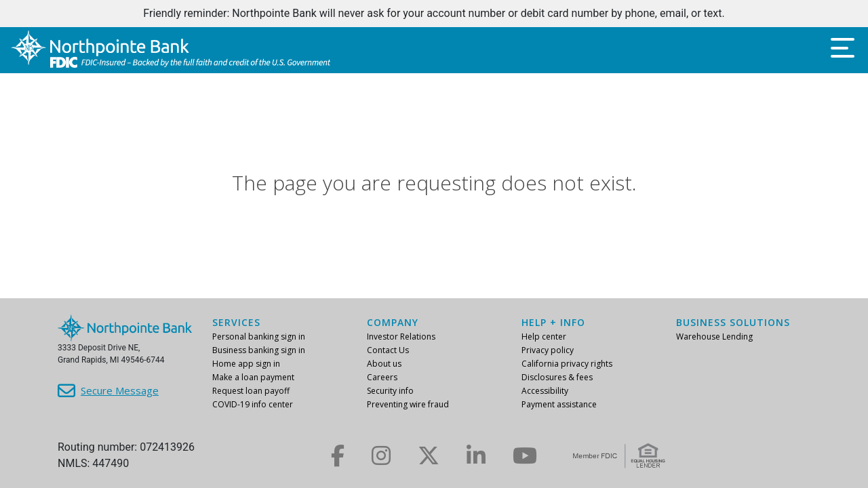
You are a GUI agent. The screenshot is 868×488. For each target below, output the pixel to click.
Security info (390, 391)
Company (393, 322)
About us (384, 364)
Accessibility (545, 391)
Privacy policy (548, 350)
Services (236, 322)
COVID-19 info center (253, 404)
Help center (544, 337)
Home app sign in (246, 364)
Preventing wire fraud (408, 404)
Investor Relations (401, 337)
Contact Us (388, 350)
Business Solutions (733, 322)
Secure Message (120, 390)
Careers (382, 377)
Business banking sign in (259, 350)
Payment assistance (559, 404)
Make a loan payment (253, 377)
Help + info (553, 322)
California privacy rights (567, 364)
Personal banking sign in (259, 337)
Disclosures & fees (557, 377)
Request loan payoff (251, 391)
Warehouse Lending (714, 337)
